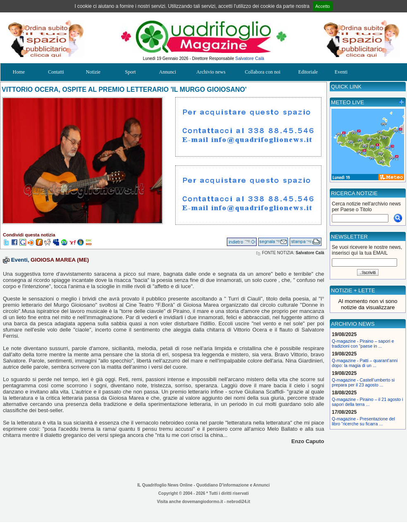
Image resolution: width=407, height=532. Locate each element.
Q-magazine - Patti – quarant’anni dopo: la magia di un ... (365, 363)
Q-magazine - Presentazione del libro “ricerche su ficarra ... (363, 421)
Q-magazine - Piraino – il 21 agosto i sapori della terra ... (367, 402)
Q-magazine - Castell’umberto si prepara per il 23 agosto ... (363, 382)
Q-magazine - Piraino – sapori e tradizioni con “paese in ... (363, 344)
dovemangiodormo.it (203, 502)
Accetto (323, 6)
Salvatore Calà (250, 58)
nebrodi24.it (239, 502)
